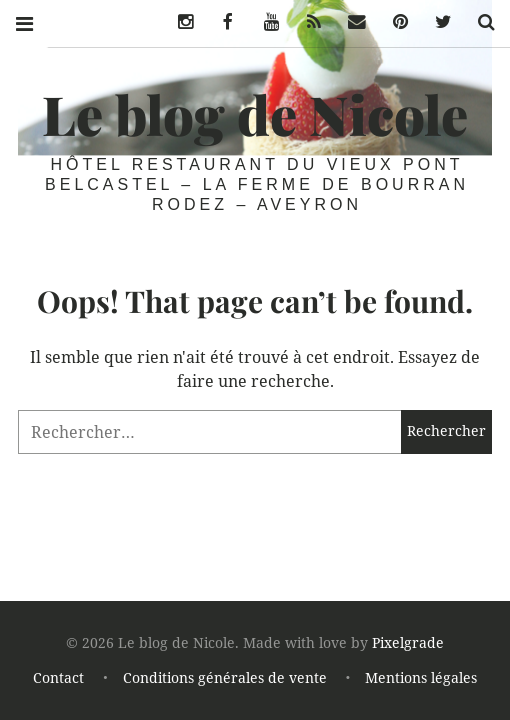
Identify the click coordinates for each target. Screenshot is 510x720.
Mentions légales (421, 677)
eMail (352, 22)
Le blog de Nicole (255, 114)
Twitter (436, 22)
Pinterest (393, 22)
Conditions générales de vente (225, 677)
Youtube (264, 22)
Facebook (221, 22)
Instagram (178, 22)
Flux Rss (307, 22)
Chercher (479, 22)
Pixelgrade (408, 643)
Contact (58, 677)
